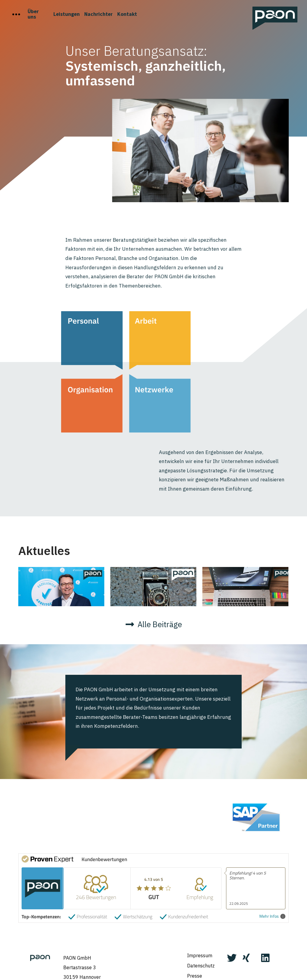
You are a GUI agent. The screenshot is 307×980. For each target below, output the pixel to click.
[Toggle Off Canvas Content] (16, 14)
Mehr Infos (272, 906)
